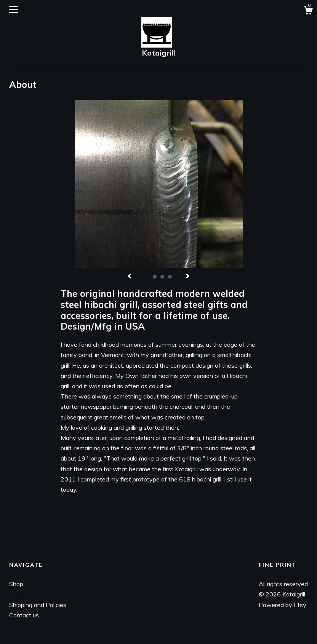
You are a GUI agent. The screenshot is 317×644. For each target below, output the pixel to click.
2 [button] (155, 277)
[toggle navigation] (14, 10)
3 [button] (162, 277)
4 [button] (170, 277)
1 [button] (147, 277)
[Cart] (308, 11)
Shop (16, 584)
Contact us (24, 615)
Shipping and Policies (38, 605)
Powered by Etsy (283, 605)
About (18, 594)
